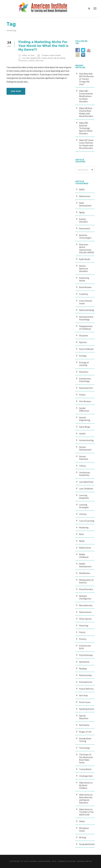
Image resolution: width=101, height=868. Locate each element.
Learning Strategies (84, 506)
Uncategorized (86, 776)
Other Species (85, 619)
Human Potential (84, 458)
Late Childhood (86, 489)
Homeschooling (86, 440)
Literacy (83, 514)
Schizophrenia (86, 682)
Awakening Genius (84, 279)
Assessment (85, 228)
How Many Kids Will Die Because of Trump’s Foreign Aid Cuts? (86, 79)
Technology (84, 748)
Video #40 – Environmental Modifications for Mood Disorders (86, 96)
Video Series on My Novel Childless (86, 785)
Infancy (83, 466)
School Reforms (86, 689)
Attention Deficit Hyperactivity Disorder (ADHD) (87, 248)
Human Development (85, 448)
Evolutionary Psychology (85, 380)
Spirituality (84, 725)
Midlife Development (85, 565)
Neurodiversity (86, 605)
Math (82, 534)
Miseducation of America (86, 581)
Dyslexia (83, 342)
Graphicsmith (84, 861)
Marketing (36, 58)
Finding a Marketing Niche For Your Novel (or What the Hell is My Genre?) (43, 46)
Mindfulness (85, 573)
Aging (82, 212)
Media (82, 541)
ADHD (82, 189)
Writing (40, 61)
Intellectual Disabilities (85, 474)
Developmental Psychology (86, 318)
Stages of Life (85, 732)
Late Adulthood (86, 482)
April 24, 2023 (28, 55)
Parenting (84, 626)
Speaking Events (87, 709)
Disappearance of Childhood (86, 327)
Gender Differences (84, 409)
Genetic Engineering (85, 419)
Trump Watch (85, 769)
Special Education (84, 717)
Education (84, 372)
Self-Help (84, 695)
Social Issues (85, 702)
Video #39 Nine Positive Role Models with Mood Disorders (86, 112)
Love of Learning (87, 521)
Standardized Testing (85, 740)
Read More (16, 91)
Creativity (84, 294)
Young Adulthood (87, 844)
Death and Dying (87, 310)
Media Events (85, 548)
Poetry (82, 632)
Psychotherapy (86, 655)
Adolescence (85, 196)
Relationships (85, 675)
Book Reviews (85, 287)
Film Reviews (85, 401)
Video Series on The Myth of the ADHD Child (86, 812)
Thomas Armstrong (51, 55)
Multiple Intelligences (85, 597)
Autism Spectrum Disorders (84, 268)
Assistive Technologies (85, 236)
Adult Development (85, 204)
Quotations (84, 662)
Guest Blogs (85, 427)
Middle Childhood (84, 556)
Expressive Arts (86, 388)
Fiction (26, 58)
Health (82, 434)
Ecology (83, 356)
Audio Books (85, 259)
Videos (32, 61)
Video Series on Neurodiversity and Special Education (86, 799)
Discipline (84, 336)
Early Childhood (86, 349)
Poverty (83, 639)
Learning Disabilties (84, 497)
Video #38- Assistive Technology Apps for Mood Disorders (86, 128)
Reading (83, 669)
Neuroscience (85, 612)
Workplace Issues (84, 829)
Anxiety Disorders (83, 220)
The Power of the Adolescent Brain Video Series (86, 758)
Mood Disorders (86, 589)
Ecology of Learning (84, 364)
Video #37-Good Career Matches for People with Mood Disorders (86, 144)
